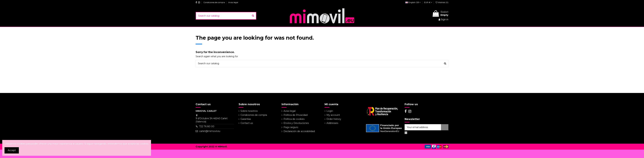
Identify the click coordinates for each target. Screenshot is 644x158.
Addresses (332, 123)
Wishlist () (442, 2)
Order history (334, 119)
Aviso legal (233, 2)
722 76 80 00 (207, 126)
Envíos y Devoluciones (296, 123)
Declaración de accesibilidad (299, 131)
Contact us (247, 123)
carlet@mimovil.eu (210, 131)
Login (330, 111)
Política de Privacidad (296, 115)
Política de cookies (294, 119)
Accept (12, 150)
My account (333, 115)
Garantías (246, 119)
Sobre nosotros (249, 111)
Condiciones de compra (214, 2)
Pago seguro (291, 127)
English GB (413, 2)
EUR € (428, 2)
